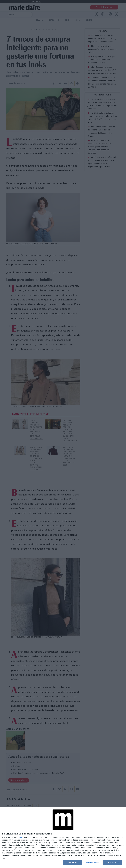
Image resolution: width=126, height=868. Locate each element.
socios (20, 837)
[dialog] (63, 838)
